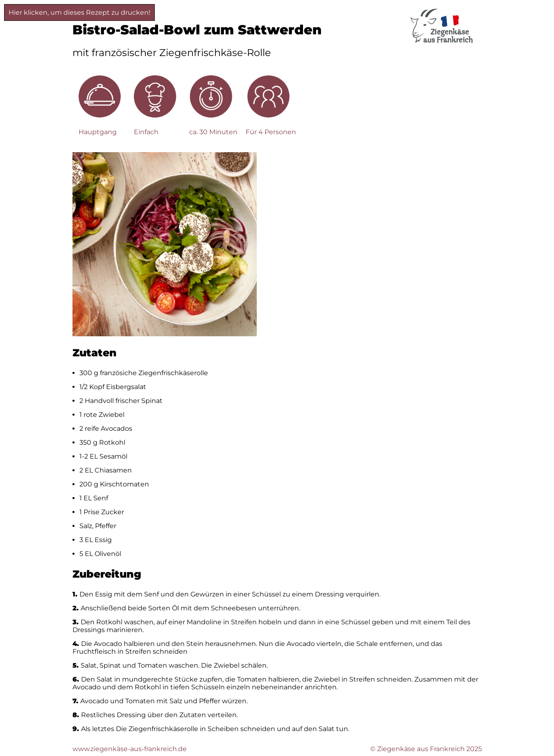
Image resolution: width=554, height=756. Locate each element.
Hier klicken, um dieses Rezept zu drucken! (79, 12)
